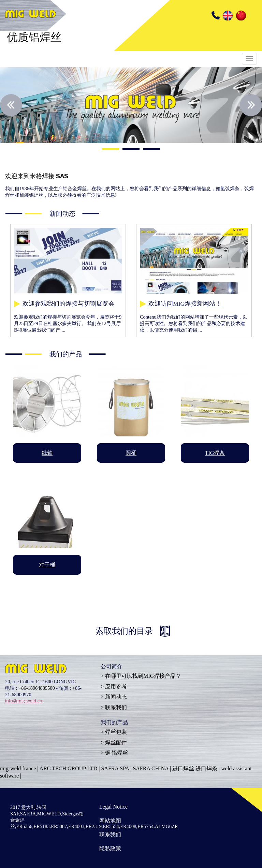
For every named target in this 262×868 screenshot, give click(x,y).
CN (241, 15)
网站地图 (110, 821)
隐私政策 (110, 848)
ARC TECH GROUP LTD (69, 768)
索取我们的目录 (124, 631)
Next (251, 105)
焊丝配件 (116, 743)
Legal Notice (113, 807)
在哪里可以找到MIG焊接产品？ (143, 676)
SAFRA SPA (115, 768)
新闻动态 (116, 697)
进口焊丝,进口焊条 (195, 768)
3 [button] (151, 150)
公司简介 (112, 667)
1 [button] (111, 150)
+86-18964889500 (37, 688)
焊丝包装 (116, 732)
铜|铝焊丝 (117, 753)
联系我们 (116, 707)
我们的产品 (114, 723)
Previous (11, 105)
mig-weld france (18, 768)
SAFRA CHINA (150, 768)
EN (227, 15)
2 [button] (131, 150)
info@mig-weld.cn (24, 701)
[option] (131, 105)
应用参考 (116, 687)
